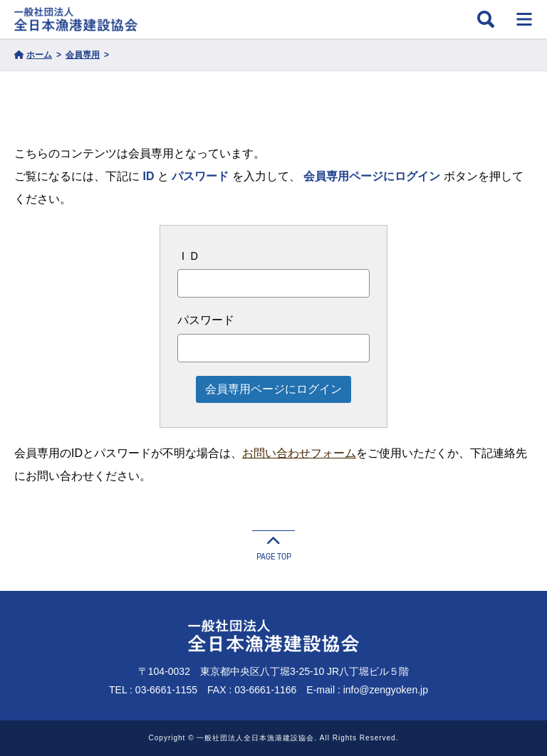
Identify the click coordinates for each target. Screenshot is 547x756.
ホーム (33, 55)
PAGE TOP (273, 546)
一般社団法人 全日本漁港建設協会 (76, 19)
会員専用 (83, 55)
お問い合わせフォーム (299, 453)
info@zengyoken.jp (386, 690)
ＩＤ (189, 256)
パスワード (206, 320)
